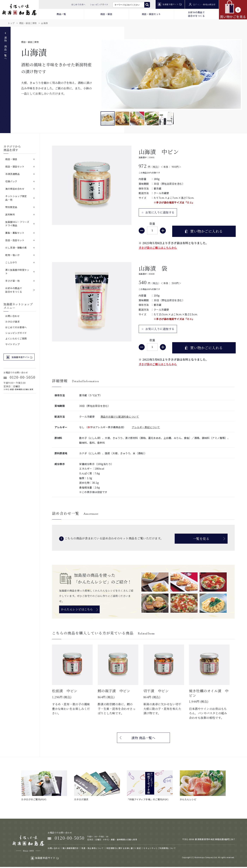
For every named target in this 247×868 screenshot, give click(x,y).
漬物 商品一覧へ (5, 46)
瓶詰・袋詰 (106, 14)
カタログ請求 (12, 322)
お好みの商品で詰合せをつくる (14, 290)
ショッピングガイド (99, 4)
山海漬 (44, 23)
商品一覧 (61, 14)
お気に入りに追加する (160, 212)
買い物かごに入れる (207, 231)
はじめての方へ (78, 4)
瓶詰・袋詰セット (151, 14)
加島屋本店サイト (170, 4)
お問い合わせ (12, 316)
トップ (11, 23)
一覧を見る (201, 539)
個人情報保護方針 (71, 848)
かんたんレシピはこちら (77, 609)
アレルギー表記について (146, 427)
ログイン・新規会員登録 (202, 4)
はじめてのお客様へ (16, 327)
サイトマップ (12, 344)
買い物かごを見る (233, 10)
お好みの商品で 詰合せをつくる (196, 14)
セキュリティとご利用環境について (160, 848)
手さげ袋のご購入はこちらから (158, 248)
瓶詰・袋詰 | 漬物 (28, 23)
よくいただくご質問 (16, 339)
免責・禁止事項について (93, 848)
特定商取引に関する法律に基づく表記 (124, 848)
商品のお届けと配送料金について (120, 417)
